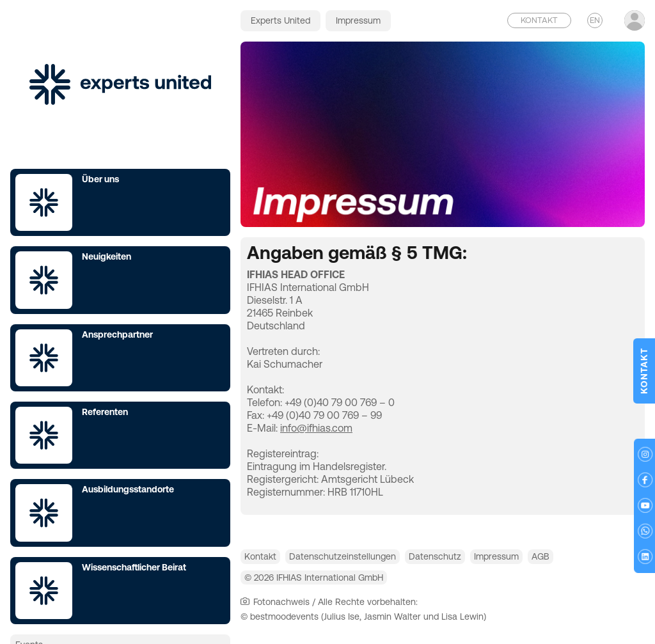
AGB (598, 560)
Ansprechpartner (117, 334)
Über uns (100, 179)
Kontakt (267, 560)
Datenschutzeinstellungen (362, 560)
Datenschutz (467, 560)
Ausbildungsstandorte (128, 489)
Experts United (280, 20)
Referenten (105, 412)
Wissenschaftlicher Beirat (134, 567)
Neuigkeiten (107, 256)
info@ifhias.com (316, 428)
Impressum (541, 560)
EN (595, 20)
